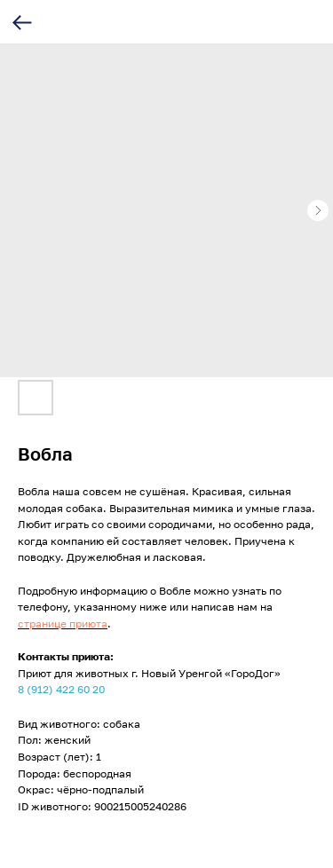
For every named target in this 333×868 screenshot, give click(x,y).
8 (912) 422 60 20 (61, 689)
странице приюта (63, 623)
